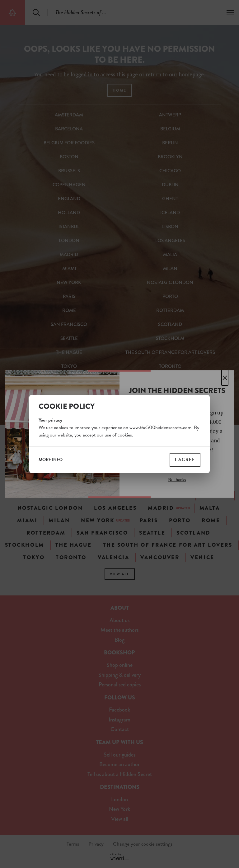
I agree (185, 460)
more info (51, 460)
